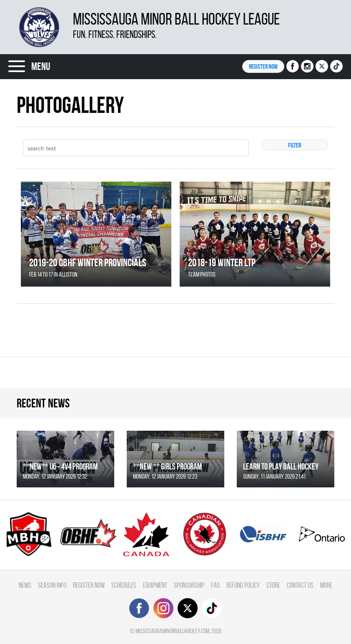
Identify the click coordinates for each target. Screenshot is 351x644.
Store (273, 585)
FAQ (215, 585)
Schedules (124, 585)
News (25, 585)
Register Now (89, 585)
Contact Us (300, 585)
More (326, 585)
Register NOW (263, 66)
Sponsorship (189, 585)
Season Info (52, 585)
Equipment (155, 585)
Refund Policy (243, 585)
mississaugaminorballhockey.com (172, 631)
